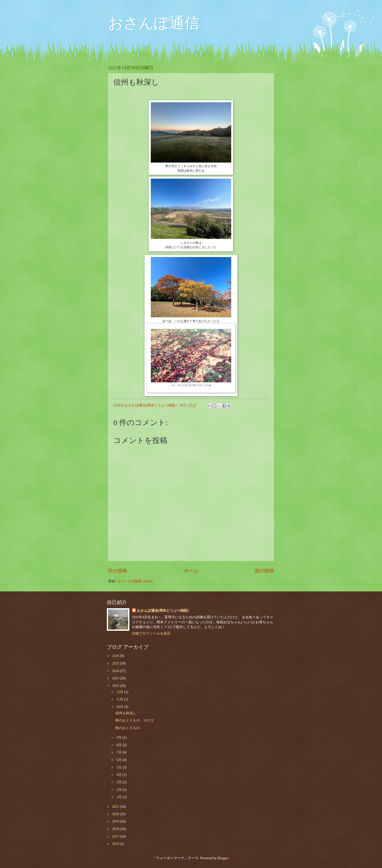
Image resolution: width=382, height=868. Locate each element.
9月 (119, 737)
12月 (120, 692)
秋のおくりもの (128, 728)
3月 (119, 782)
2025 (116, 663)
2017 (116, 836)
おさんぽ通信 (154, 23)
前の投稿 (264, 571)
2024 (116, 671)
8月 (119, 745)
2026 (116, 656)
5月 (119, 767)
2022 (116, 686)
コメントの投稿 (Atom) (135, 581)
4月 (119, 775)
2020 (116, 814)
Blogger (223, 858)
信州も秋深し (126, 713)
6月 (119, 760)
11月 (120, 699)
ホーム (191, 571)
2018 (116, 829)
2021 (116, 807)
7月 (119, 752)
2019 (116, 821)
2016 (116, 844)
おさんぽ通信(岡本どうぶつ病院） (164, 611)
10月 (120, 707)
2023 (116, 678)
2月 (119, 790)
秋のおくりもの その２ (135, 720)
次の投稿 (118, 571)
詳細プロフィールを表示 (151, 633)
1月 (119, 797)
